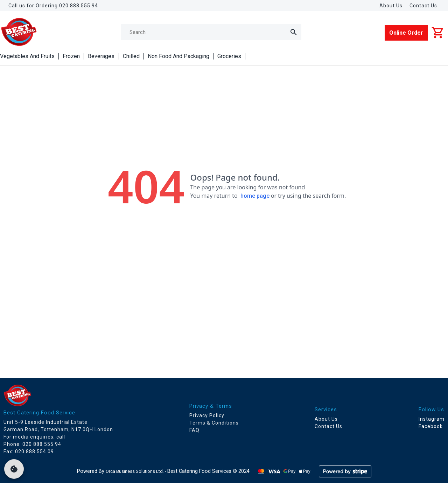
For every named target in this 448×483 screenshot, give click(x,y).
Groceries (229, 56)
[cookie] (14, 469)
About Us (391, 6)
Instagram (432, 419)
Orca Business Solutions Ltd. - (136, 471)
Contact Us (423, 6)
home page (255, 196)
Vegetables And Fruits (27, 56)
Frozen (71, 56)
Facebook (431, 426)
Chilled (131, 56)
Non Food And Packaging (178, 56)
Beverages (101, 56)
